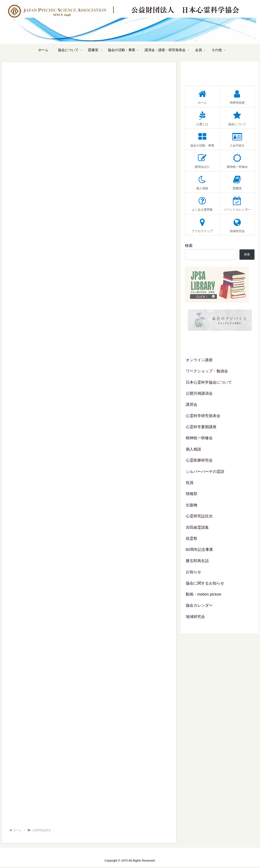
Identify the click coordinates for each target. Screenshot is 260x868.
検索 (189, 246)
